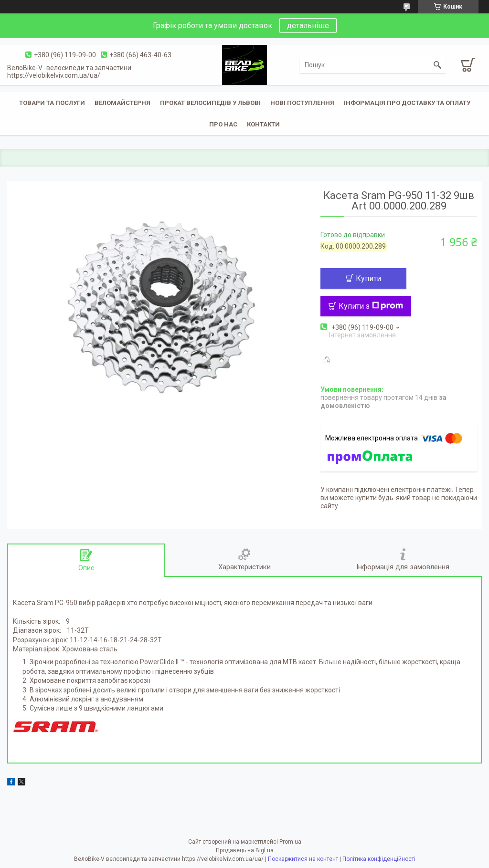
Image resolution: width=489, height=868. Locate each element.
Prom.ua (290, 842)
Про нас (223, 124)
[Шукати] (437, 65)
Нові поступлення (302, 103)
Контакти (263, 124)
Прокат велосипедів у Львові (210, 103)
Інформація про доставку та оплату (407, 103)
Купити (368, 278)
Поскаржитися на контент (303, 859)
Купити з (371, 306)
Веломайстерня (122, 103)
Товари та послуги (52, 103)
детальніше (308, 26)
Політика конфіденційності (379, 859)
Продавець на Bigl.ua (245, 850)
